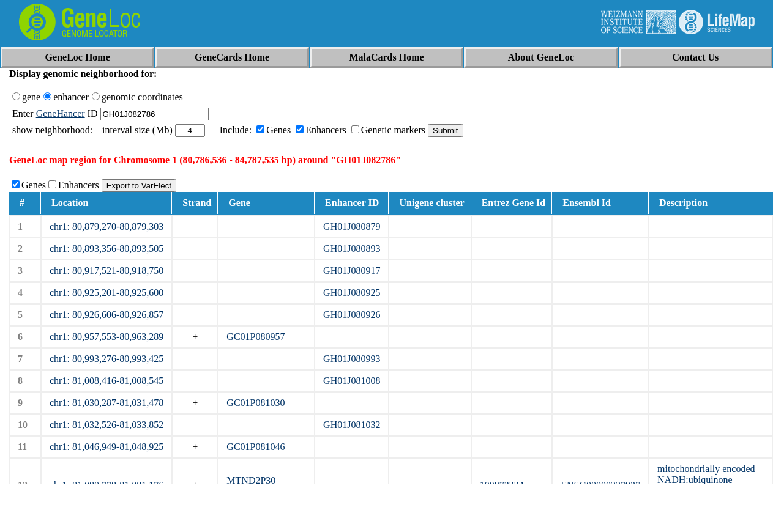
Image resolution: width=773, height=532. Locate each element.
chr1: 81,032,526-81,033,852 (106, 425)
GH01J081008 (352, 381)
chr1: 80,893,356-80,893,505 (106, 249)
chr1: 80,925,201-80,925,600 (106, 293)
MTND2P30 (251, 480)
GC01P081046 (256, 447)
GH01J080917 (352, 271)
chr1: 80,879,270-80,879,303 (106, 227)
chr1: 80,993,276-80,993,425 (106, 359)
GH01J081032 (352, 425)
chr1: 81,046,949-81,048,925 (106, 447)
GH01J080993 (352, 359)
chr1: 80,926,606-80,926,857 (106, 315)
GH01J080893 (352, 249)
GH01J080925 (352, 293)
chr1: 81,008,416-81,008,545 (106, 381)
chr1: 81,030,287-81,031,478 (106, 403)
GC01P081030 (256, 403)
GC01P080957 (256, 337)
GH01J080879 (352, 227)
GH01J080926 (352, 315)
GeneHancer (61, 113)
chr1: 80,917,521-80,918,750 (106, 271)
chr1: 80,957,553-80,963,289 (106, 337)
